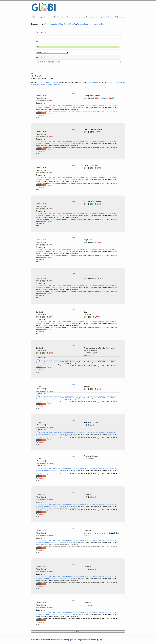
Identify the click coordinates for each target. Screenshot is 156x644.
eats (74, 93)
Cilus (33, 74)
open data (73, 640)
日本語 (116, 17)
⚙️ (76, 107)
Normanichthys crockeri (92, 201)
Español (102, 17)
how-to (78, 17)
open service (58, 640)
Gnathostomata (89, 276)
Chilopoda (88, 531)
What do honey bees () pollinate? (92, 24)
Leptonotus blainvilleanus (93, 129)
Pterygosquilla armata (92, 456)
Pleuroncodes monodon (92, 422)
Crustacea (88, 495)
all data (56, 82)
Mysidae (87, 386)
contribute (55, 17)
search (85, 17)
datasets (70, 17)
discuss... (49, 113)
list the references (54, 85)
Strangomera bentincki (92, 96)
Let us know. (94, 82)
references (93, 17)
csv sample (47, 82)
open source (86, 640)
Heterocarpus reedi (91, 165)
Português (109, 17)
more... (78, 631)
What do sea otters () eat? (59, 24)
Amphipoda (88, 240)
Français (122, 17)
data (63, 17)
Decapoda (88, 603)
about (34, 17)
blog (40, 17)
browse (47, 17)
